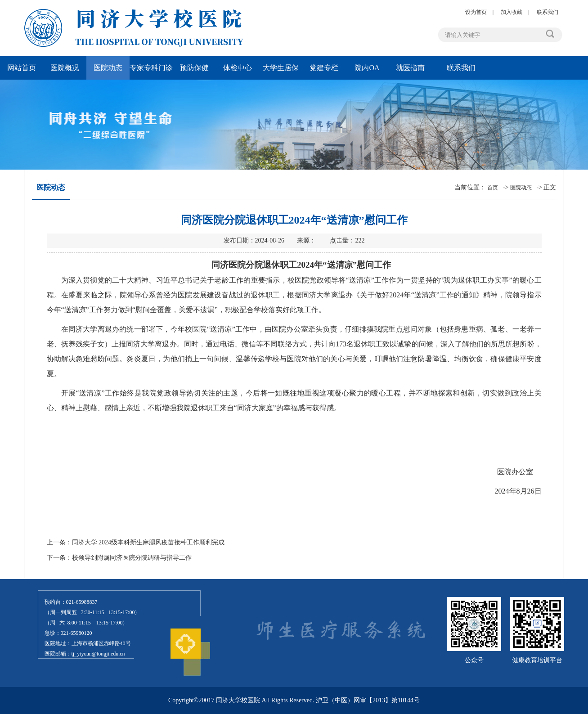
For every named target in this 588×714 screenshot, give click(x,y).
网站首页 (22, 68)
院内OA (367, 68)
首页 (493, 188)
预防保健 (194, 68)
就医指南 (410, 68)
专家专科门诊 (151, 68)
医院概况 (65, 68)
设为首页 (476, 12)
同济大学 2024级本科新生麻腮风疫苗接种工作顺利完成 (148, 542)
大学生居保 (281, 68)
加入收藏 (512, 12)
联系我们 (548, 12)
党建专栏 (324, 68)
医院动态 (108, 68)
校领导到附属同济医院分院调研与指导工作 (132, 558)
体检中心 (238, 68)
